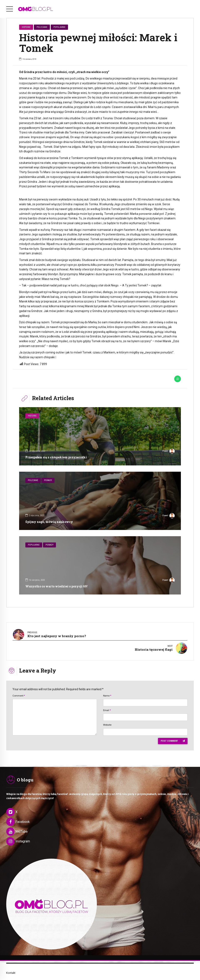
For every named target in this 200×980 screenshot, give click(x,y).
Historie (26, 27)
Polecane (42, 27)
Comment (19, 689)
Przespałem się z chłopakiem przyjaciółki (56, 457)
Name (107, 689)
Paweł (169, 451)
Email (107, 704)
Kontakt (11, 967)
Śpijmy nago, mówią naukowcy (49, 522)
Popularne (59, 27)
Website (107, 719)
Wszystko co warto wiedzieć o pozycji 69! (56, 586)
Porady (48, 480)
